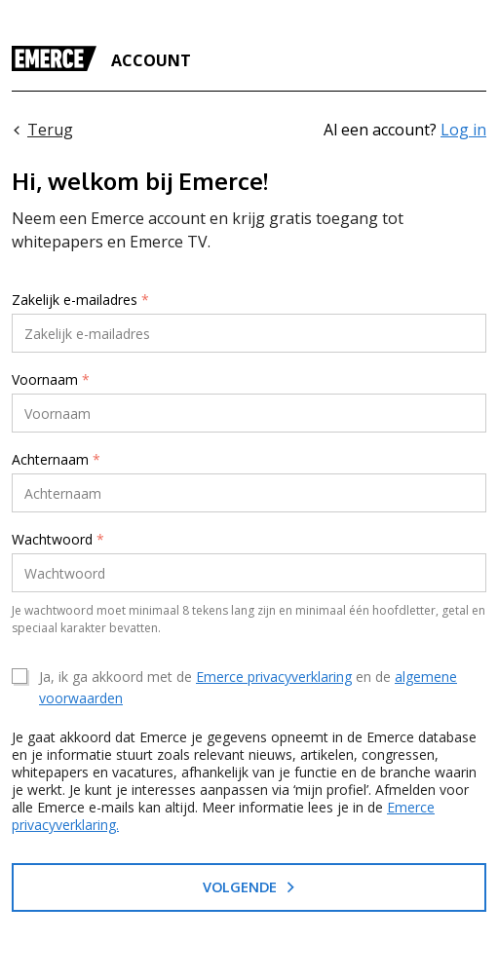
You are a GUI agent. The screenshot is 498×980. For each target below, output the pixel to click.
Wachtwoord (58, 540)
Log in (463, 130)
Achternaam (56, 460)
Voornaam (51, 380)
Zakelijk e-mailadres (80, 300)
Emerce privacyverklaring (274, 677)
